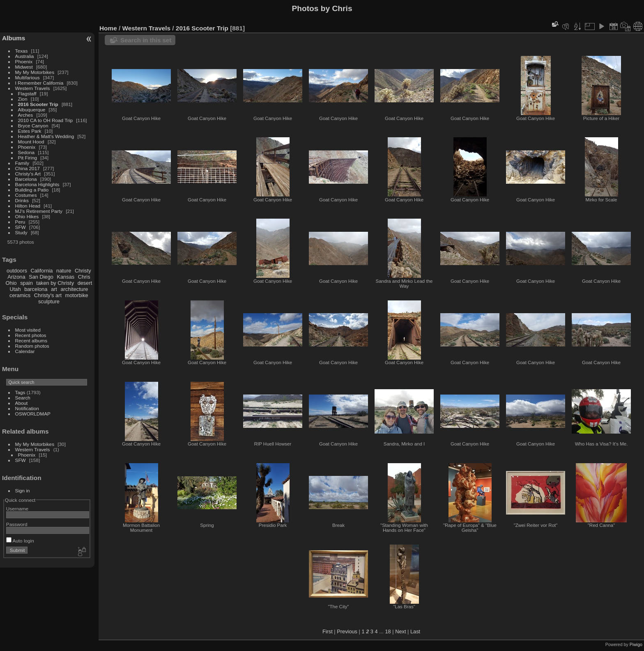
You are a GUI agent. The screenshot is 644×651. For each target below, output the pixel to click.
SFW (21, 227)
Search (23, 398)
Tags (20, 392)
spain (26, 283)
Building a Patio (32, 190)
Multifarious (28, 77)
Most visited (28, 330)
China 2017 (28, 168)
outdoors (17, 271)
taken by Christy (55, 283)
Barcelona (26, 179)
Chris (84, 277)
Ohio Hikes (27, 216)
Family (22, 163)
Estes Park (30, 131)
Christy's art (48, 295)
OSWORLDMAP (33, 414)
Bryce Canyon (33, 126)
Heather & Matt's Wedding (46, 136)
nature (64, 271)
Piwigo (636, 644)
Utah (15, 289)
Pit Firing (28, 158)
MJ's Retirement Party (39, 211)
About (22, 403)
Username (17, 509)
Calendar (25, 351)
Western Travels (33, 88)
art (54, 289)
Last (415, 631)
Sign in (23, 491)
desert (85, 283)
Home (108, 28)
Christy (83, 271)
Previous (347, 631)
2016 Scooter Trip (38, 104)
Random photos (32, 346)
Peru (20, 222)
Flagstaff (27, 93)
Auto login (20, 541)
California (41, 271)
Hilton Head (28, 206)
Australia (25, 56)
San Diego (41, 277)
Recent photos (31, 335)
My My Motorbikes (35, 72)
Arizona (16, 277)
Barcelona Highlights (37, 184)
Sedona (26, 152)
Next (400, 631)
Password (17, 524)
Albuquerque (32, 110)
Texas (22, 51)
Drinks (22, 200)
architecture (74, 289)
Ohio (11, 283)
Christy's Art (28, 174)
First (328, 631)
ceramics (20, 295)
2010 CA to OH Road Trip (45, 120)
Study (21, 232)
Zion (23, 99)
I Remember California (39, 83)
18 (388, 631)
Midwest (24, 67)
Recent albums (31, 341)
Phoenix (24, 61)
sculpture (49, 301)
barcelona (36, 289)
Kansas (66, 277)
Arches (26, 115)
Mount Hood (31, 142)
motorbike (77, 295)
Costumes (26, 195)
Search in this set (146, 40)
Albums (14, 38)
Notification (27, 408)
